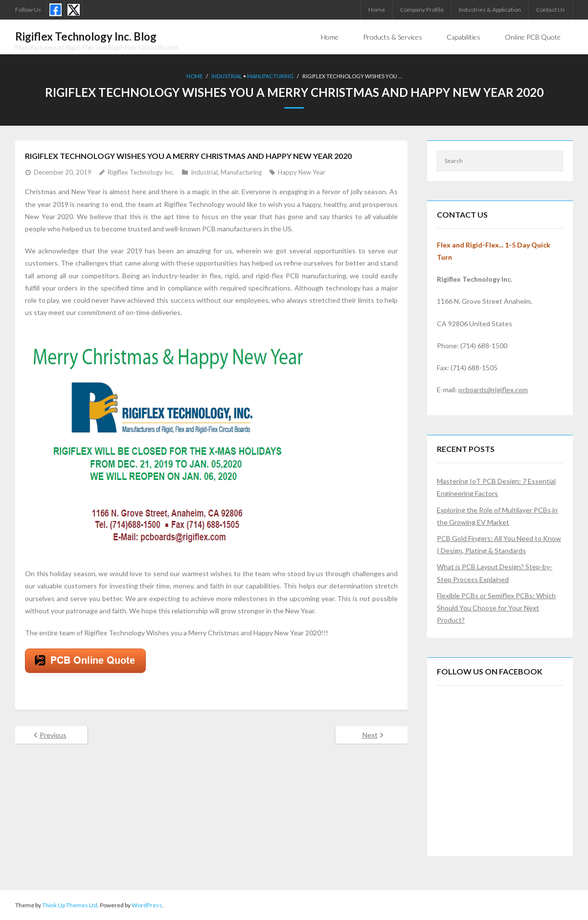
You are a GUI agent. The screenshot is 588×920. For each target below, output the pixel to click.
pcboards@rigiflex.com (493, 390)
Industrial (227, 76)
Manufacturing (270, 76)
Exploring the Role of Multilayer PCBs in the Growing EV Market (497, 516)
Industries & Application (490, 10)
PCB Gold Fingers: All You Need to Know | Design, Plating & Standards (499, 544)
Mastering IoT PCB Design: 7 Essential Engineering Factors (496, 487)
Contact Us (551, 10)
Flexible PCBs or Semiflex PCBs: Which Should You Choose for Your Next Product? (496, 608)
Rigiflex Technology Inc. (141, 172)
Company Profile (422, 10)
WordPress (147, 905)
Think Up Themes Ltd (70, 905)
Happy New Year (302, 172)
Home (377, 10)
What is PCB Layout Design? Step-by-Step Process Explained (495, 573)
